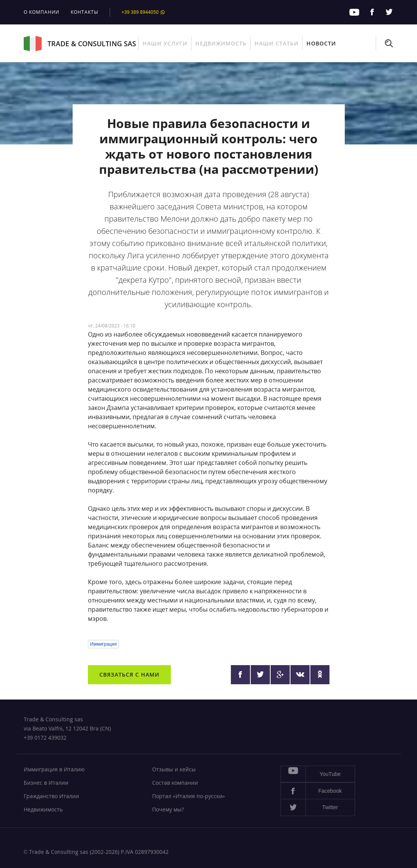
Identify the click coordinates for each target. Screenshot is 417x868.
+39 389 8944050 (144, 12)
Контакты (84, 12)
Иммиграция (104, 644)
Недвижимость (221, 43)
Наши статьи (277, 43)
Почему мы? (168, 809)
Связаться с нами (129, 674)
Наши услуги (165, 43)
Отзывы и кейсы (174, 769)
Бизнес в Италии (46, 783)
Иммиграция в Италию (54, 769)
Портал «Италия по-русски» (189, 796)
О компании (41, 12)
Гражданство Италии (51, 796)
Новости (321, 43)
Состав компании (175, 783)
